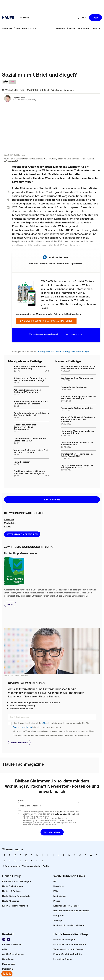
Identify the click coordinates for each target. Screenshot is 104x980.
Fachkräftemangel (80, 352)
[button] (95, 18)
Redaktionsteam (22, 462)
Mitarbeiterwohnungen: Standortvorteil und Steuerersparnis (25, 427)
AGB (44, 723)
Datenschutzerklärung (22, 727)
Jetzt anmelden (74, 335)
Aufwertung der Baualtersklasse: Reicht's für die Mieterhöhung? (30, 379)
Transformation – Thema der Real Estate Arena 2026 (30, 440)
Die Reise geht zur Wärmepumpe (77, 378)
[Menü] (25, 18)
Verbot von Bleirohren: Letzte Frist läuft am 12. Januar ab (31, 451)
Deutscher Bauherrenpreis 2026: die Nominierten (77, 444)
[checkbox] (20, 812)
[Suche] (81, 18)
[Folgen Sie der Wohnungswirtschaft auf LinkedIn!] (4, 940)
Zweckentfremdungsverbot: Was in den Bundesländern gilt (31, 414)
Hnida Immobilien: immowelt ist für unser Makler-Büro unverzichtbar (78, 368)
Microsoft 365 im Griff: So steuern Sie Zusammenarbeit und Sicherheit (78, 420)
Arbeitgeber (44, 352)
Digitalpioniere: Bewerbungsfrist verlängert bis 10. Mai (77, 467)
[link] (8, 28)
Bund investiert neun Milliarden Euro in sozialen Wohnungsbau (29, 473)
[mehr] (96, 28)
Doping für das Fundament (74, 387)
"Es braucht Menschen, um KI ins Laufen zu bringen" (77, 432)
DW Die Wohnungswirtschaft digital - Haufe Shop (46, 321)
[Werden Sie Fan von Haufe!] (9, 940)
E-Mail (21, 801)
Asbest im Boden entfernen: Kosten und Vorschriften (27, 391)
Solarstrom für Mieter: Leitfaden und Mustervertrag (30, 368)
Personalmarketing (60, 352)
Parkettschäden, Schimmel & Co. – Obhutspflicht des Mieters (31, 403)
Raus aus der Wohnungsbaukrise (77, 408)
